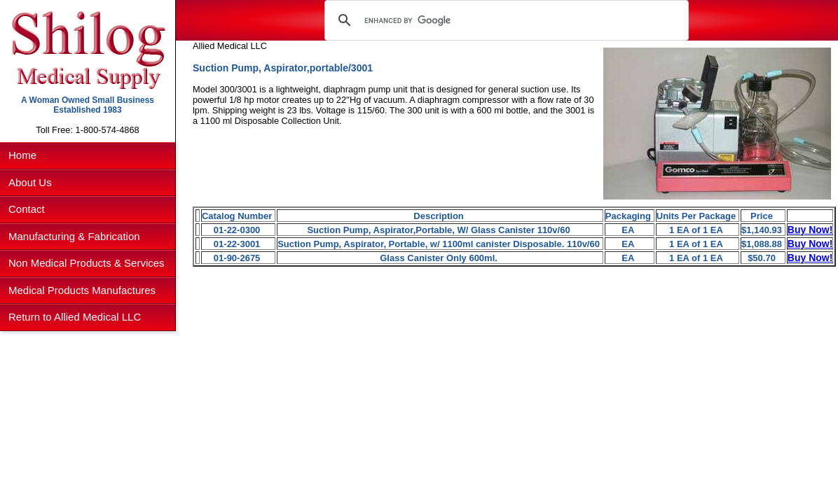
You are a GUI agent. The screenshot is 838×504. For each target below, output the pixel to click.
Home (22, 155)
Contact (27, 209)
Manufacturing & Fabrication (74, 236)
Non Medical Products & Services (87, 263)
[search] (504, 20)
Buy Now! (810, 230)
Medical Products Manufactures (82, 290)
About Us (30, 182)
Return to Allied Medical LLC (75, 317)
